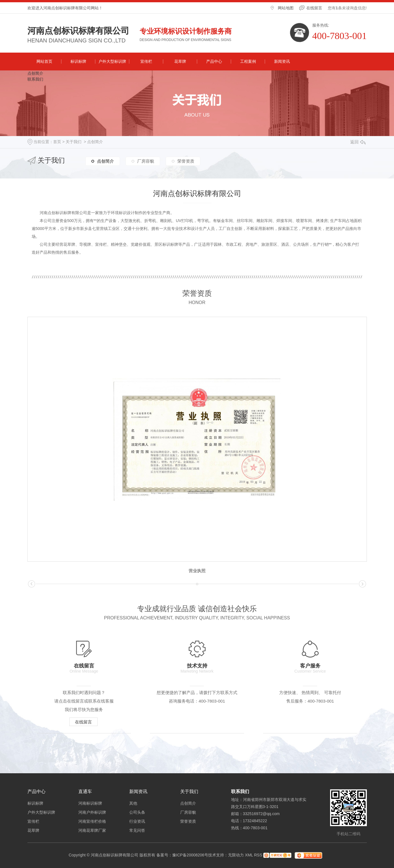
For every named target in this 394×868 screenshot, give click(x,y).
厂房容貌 (146, 161)
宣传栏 (146, 61)
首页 (57, 142)
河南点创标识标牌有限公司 (78, 31)
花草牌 (180, 61)
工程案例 (248, 61)
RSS (258, 855)
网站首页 (44, 61)
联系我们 (35, 79)
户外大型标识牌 (112, 61)
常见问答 (137, 830)
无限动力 (236, 855)
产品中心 (214, 61)
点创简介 (35, 73)
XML (249, 855)
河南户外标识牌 (92, 812)
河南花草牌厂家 (92, 830)
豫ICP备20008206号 (190, 855)
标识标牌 (78, 61)
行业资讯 (137, 821)
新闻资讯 (282, 61)
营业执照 (197, 571)
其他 (133, 803)
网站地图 (286, 8)
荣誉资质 (186, 161)
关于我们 (74, 142)
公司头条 (137, 812)
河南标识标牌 (90, 803)
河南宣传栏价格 (92, 821)
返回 (358, 142)
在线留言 (314, 8)
